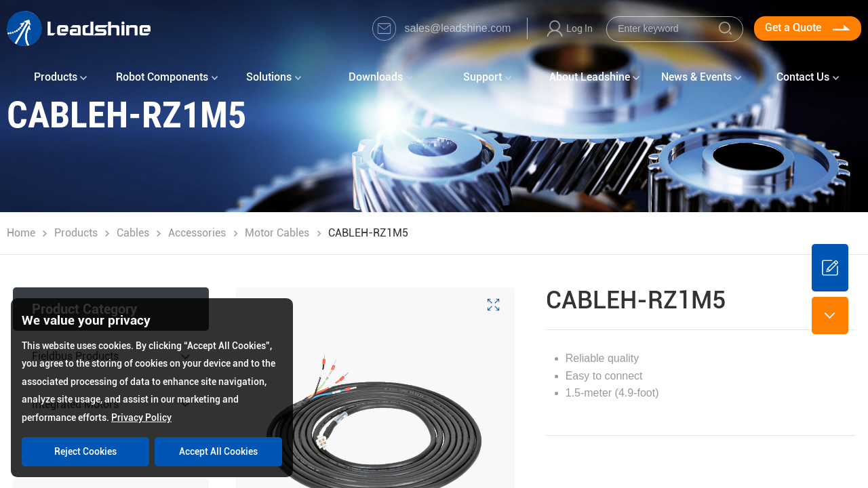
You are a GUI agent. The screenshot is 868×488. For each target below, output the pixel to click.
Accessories (197, 233)
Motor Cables (277, 233)
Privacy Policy (141, 418)
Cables (133, 233)
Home (21, 233)
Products (76, 233)
